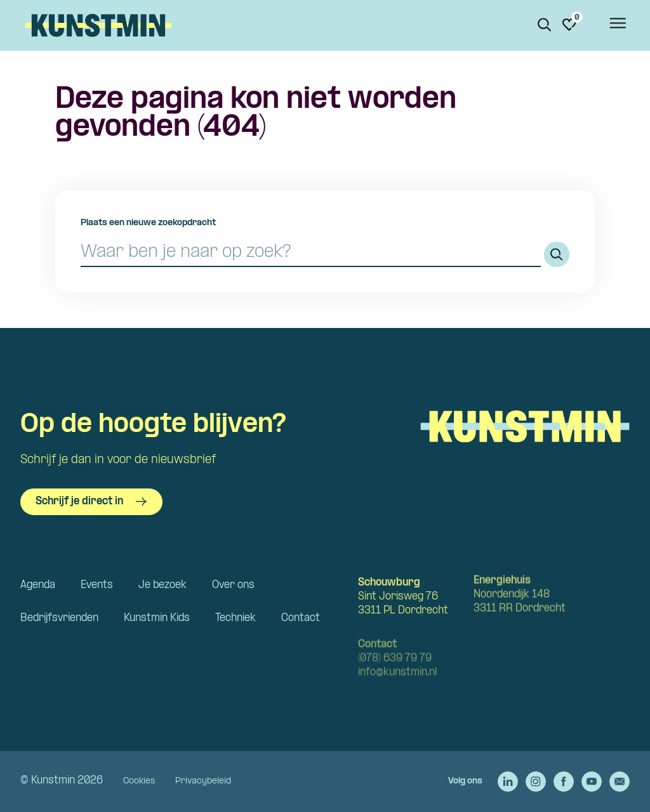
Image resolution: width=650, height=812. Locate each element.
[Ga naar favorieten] (569, 25)
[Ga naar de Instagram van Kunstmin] (536, 782)
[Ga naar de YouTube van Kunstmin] (592, 782)
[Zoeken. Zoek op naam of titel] (545, 25)
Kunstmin (98, 25)
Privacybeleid (203, 781)
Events (97, 585)
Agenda (38, 585)
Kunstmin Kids (157, 618)
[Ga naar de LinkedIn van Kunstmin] (508, 782)
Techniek (235, 618)
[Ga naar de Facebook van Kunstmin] (564, 782)
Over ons (233, 585)
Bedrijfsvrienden (59, 618)
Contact (301, 618)
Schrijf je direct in (91, 502)
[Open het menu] (617, 25)
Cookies (139, 781)
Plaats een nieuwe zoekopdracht (148, 223)
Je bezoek (162, 585)
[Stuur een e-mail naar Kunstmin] (620, 782)
